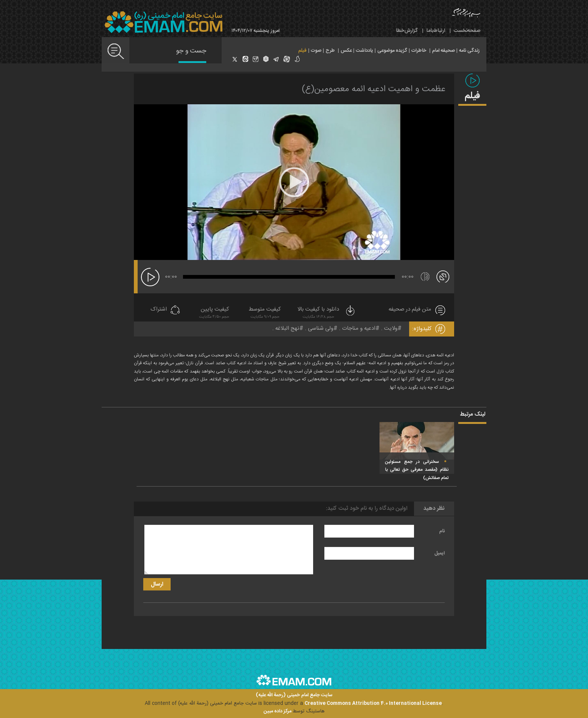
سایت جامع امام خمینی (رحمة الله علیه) (294, 695)
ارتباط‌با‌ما (436, 31)
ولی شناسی (321, 328)
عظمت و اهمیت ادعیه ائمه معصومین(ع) (374, 89)
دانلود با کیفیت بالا (327, 313)
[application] (294, 182)
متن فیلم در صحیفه (410, 310)
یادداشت (364, 51)
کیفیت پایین (214, 313)
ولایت (391, 328)
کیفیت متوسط (265, 313)
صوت (316, 51)
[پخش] (150, 277)
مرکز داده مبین (277, 711)
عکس (346, 51)
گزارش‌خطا (407, 31)
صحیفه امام (443, 51)
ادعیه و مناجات (359, 328)
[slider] (289, 277)
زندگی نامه (469, 51)
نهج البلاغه (287, 328)
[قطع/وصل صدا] (425, 277)
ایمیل (439, 553)
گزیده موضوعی (392, 51)
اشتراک (159, 310)
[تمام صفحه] (443, 276)
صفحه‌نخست (467, 31)
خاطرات (419, 51)
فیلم (302, 51)
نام (442, 531)
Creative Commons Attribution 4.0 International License (373, 703)
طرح (330, 51)
